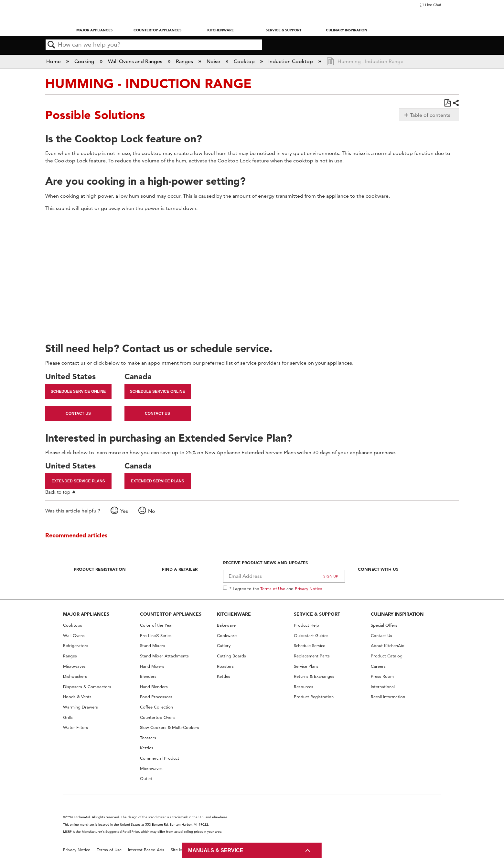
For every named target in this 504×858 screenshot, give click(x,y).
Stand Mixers (153, 646)
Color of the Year (156, 625)
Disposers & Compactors (87, 687)
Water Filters (75, 727)
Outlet (146, 779)
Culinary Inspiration (347, 30)
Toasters (148, 738)
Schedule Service (310, 646)
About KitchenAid (388, 646)
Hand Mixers (152, 666)
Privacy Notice (308, 588)
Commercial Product (160, 758)
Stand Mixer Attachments (164, 656)
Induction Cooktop (291, 61)
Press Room (382, 676)
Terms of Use (273, 588)
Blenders (148, 676)
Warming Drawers (80, 707)
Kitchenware (220, 30)
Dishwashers (75, 676)
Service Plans (306, 666)
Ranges (185, 61)
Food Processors (156, 697)
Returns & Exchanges (314, 676)
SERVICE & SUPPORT (317, 614)
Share (456, 103)
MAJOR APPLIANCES (86, 614)
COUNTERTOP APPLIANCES (171, 614)
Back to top (58, 492)
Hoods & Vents (77, 697)
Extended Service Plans (78, 481)
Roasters (225, 666)
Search (52, 45)
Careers (378, 666)
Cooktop (245, 61)
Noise (214, 61)
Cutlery (224, 646)
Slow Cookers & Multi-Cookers (170, 727)
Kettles (147, 748)
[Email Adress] (284, 576)
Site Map (179, 850)
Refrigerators (76, 646)
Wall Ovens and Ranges (136, 61)
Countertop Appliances (157, 30)
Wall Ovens (74, 636)
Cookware (227, 636)
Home (54, 61)
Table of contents (430, 115)
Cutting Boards (231, 656)
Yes (124, 511)
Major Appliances (94, 30)
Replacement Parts (312, 656)
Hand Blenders (154, 687)
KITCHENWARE (234, 614)
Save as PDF (447, 103)
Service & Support (284, 30)
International (383, 687)
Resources (304, 687)
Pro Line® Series (156, 636)
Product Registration (100, 569)
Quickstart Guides (311, 636)
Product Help (306, 625)
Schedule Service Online (78, 391)
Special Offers (384, 625)
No (152, 511)
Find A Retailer (180, 569)
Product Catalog (387, 656)
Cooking (85, 61)
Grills (68, 717)
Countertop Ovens (158, 717)
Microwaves (74, 666)
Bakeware (226, 625)
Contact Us (78, 413)
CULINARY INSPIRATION (397, 614)
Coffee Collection (156, 707)
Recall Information (388, 697)
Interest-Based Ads (146, 850)
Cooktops (73, 625)
